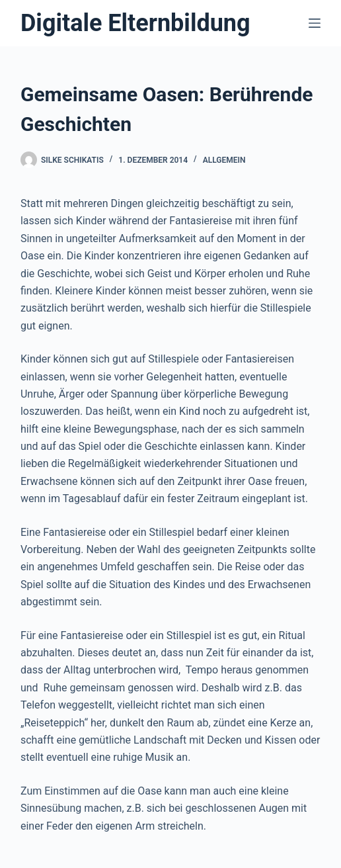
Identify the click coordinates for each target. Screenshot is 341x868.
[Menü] (315, 23)
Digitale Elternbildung (135, 23)
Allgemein (224, 160)
